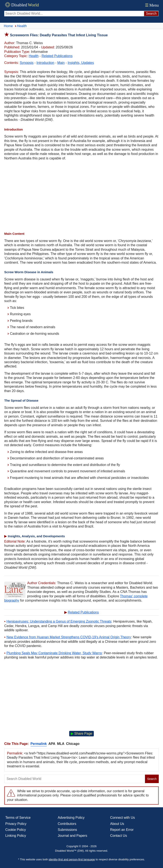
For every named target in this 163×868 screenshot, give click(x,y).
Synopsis (27, 63)
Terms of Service (18, 818)
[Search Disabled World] (74, 14)
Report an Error (122, 830)
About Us (117, 824)
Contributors (67, 824)
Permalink (39, 744)
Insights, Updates (81, 63)
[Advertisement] (81, 197)
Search (152, 779)
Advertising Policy (71, 818)
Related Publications (57, 56)
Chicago (73, 744)
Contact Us (119, 836)
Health (34, 56)
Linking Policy (16, 836)
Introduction (45, 63)
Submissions (67, 830)
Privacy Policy (16, 824)
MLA (61, 744)
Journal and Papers (72, 836)
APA (52, 744)
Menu (151, 5)
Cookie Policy (16, 830)
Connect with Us (123, 818)
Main (61, 63)
